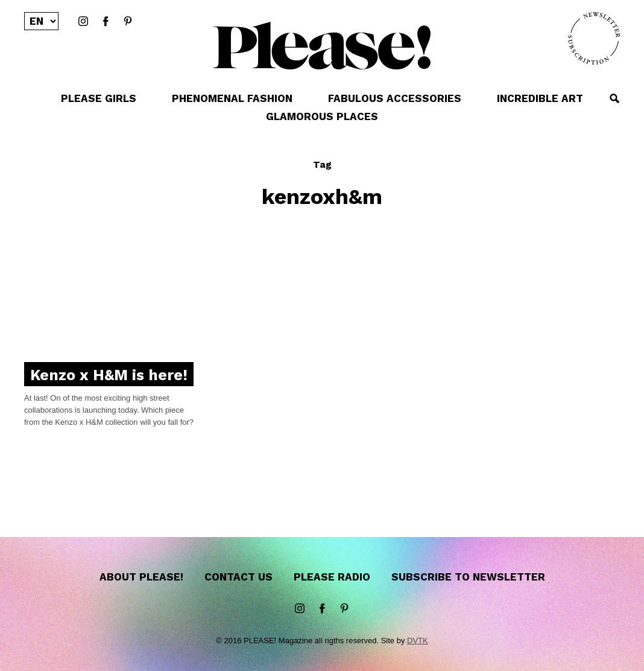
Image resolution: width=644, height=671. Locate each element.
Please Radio (332, 577)
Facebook (106, 22)
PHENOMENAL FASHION (232, 98)
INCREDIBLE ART (540, 98)
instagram (83, 22)
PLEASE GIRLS (99, 98)
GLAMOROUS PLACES (322, 116)
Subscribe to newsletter (468, 577)
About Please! (141, 577)
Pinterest (128, 22)
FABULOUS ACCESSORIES (395, 98)
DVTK (418, 641)
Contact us (238, 577)
